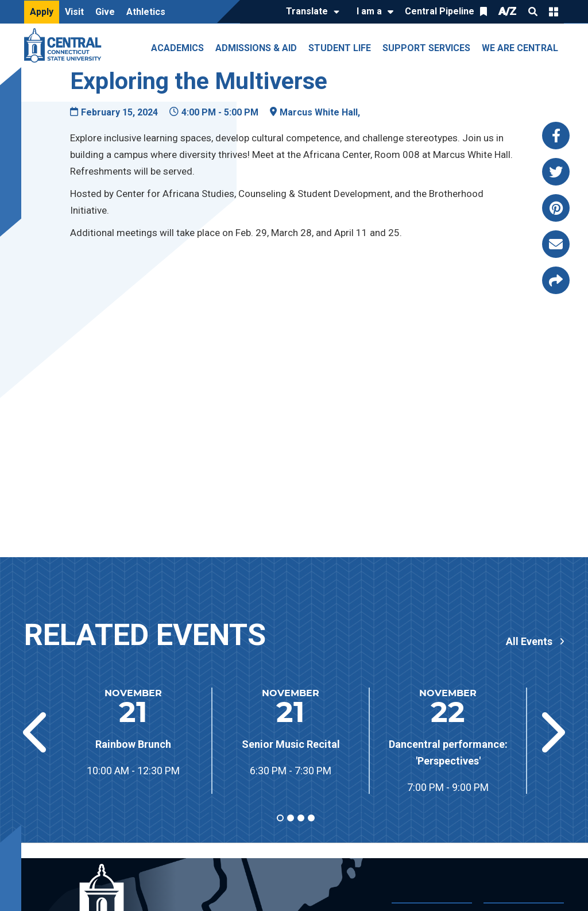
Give (105, 12)
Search (533, 11)
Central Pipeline (440, 11)
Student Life (340, 48)
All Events (529, 642)
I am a (369, 11)
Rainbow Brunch (133, 744)
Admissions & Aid (256, 48)
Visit (74, 12)
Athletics (146, 12)
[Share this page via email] (556, 244)
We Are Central (520, 48)
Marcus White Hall (319, 112)
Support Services (426, 48)
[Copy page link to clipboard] (556, 280)
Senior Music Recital (291, 744)
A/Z (508, 11)
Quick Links (554, 11)
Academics (177, 48)
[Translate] (310, 12)
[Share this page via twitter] (556, 172)
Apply (42, 12)
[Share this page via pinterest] (556, 208)
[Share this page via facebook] (556, 136)
